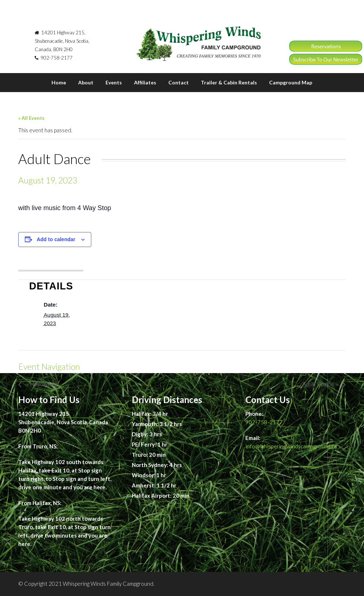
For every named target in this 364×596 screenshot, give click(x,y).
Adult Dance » (321, 384)
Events (114, 82)
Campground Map (291, 82)
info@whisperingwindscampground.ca (291, 446)
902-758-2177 (264, 422)
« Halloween (41, 384)
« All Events (31, 118)
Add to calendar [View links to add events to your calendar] (56, 239)
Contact (179, 82)
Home (59, 82)
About (86, 82)
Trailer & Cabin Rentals (229, 82)
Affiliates (145, 82)
